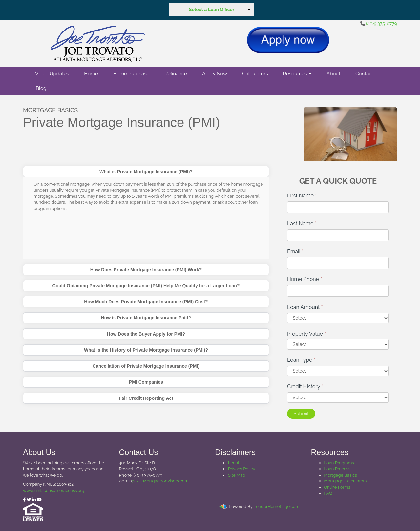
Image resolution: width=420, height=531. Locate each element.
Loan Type (301, 360)
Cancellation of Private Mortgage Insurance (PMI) (146, 366)
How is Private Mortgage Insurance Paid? (146, 318)
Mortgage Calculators (346, 481)
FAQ (328, 493)
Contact (364, 74)
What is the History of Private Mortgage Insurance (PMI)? (146, 350)
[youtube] (39, 500)
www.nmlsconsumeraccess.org (54, 490)
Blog (41, 88)
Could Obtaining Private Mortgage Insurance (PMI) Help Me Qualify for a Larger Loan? (146, 286)
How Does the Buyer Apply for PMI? (146, 334)
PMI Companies (146, 382)
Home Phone (304, 279)
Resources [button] (297, 74)
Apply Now (215, 74)
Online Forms (337, 487)
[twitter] (29, 500)
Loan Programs (339, 463)
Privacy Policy (242, 469)
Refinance (176, 74)
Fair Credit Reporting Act (146, 398)
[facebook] (24, 500)
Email (295, 251)
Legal (234, 463)
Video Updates (52, 74)
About (333, 74)
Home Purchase (131, 74)
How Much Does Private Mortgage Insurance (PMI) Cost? (146, 302)
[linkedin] (34, 500)
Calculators (255, 74)
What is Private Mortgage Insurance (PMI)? (146, 172)
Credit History (305, 387)
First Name (302, 196)
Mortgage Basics (341, 475)
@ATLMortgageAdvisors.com (160, 481)
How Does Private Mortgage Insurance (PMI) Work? (146, 270)
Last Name (302, 224)
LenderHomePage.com (276, 507)
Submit (301, 414)
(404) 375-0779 (381, 24)
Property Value (306, 334)
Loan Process (337, 469)
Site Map (237, 475)
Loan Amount (305, 307)
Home (91, 74)
